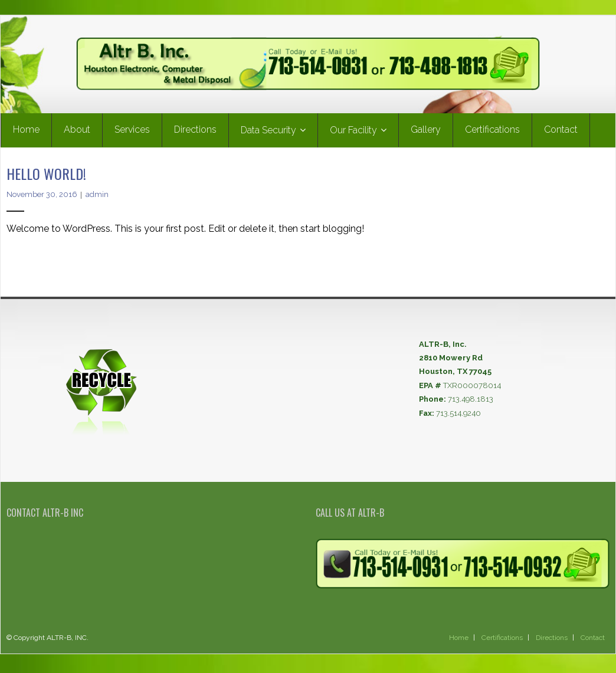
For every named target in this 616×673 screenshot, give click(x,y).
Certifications (502, 642)
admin (97, 199)
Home (459, 642)
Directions (552, 642)
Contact (593, 642)
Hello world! (46, 178)
